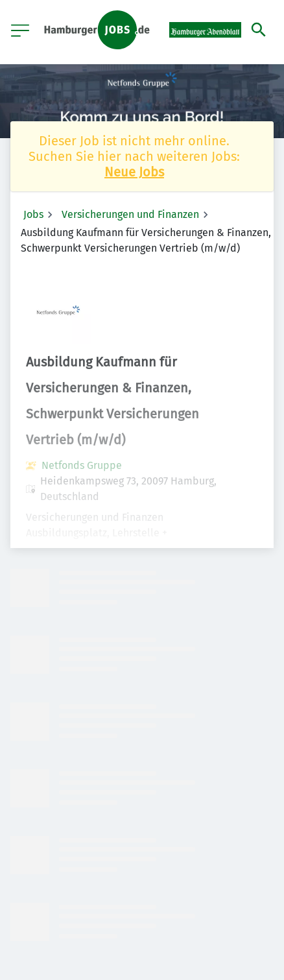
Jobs (33, 214)
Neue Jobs (134, 172)
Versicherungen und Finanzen (130, 214)
